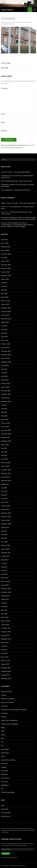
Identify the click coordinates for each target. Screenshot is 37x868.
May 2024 (4, 290)
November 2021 (6, 394)
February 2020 (6, 463)
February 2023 (6, 344)
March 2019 (5, 502)
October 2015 (5, 635)
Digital (3, 728)
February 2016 (6, 621)
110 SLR (3, 695)
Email (3, 122)
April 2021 (4, 416)
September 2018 (6, 524)
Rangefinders (5, 785)
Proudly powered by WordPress (18, 866)
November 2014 (6, 671)
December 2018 (6, 513)
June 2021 (4, 409)
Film (2, 742)
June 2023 (4, 329)
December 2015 (6, 628)
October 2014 (5, 675)
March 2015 (5, 657)
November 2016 (6, 592)
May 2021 (4, 412)
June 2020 (4, 452)
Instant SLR (4, 764)
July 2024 (4, 283)
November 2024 (6, 268)
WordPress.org (6, 816)
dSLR (3, 731)
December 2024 (6, 265)
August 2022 (5, 365)
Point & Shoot (5, 778)
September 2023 (6, 319)
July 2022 (4, 369)
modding (4, 767)
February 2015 (6, 660)
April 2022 (4, 376)
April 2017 (4, 574)
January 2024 (5, 304)
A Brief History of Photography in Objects (14, 710)
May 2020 (4, 455)
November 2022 (6, 355)
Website (4, 131)
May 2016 (4, 610)
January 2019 (5, 509)
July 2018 (4, 531)
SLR (2, 789)
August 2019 (5, 484)
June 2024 (4, 286)
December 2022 (6, 351)
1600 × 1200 (11, 22)
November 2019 (6, 473)
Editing (3, 735)
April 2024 (4, 293)
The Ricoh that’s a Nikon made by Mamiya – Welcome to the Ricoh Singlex (17, 226)
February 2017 (6, 581)
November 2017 (6, 553)
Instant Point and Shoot (8, 760)
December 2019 (6, 470)
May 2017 (4, 571)
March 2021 (5, 419)
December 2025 (6, 254)
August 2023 (5, 322)
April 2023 (4, 337)
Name (3, 114)
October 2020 (5, 437)
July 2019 (4, 488)
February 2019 (6, 506)
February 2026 (6, 247)
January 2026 (5, 250)
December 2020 (6, 430)
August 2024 (5, 279)
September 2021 (6, 401)
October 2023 (5, 315)
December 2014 (6, 668)
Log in (3, 805)
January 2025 (5, 261)
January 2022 (5, 387)
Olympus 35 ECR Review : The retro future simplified (19, 219)
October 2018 (5, 520)
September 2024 (6, 275)
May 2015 (4, 650)
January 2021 (5, 427)
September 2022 (6, 362)
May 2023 (4, 333)
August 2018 (5, 527)
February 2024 (6, 301)
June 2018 (4, 535)
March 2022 (5, 380)
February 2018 (6, 545)
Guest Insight (5, 749)
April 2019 (4, 499)
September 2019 (6, 481)
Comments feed (6, 813)
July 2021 (4, 405)
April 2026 (4, 240)
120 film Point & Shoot (8, 699)
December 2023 (6, 308)
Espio (3, 738)
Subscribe (6, 854)
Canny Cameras (7, 10)
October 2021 (5, 398)
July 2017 (4, 563)
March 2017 (5, 578)
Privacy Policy (5, 866)
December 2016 (6, 589)
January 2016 (5, 624)
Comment (5, 88)
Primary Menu (35, 10)
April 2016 (4, 614)
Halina (3, 756)
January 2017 (5, 585)
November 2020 (6, 434)
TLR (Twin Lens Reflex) (8, 792)
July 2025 (4, 258)
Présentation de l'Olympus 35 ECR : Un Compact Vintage (18, 217)
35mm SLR (4, 706)
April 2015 (4, 653)
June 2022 (4, 373)
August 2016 (5, 599)
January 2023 (5, 347)
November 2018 (6, 517)
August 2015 (5, 642)
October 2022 (5, 358)
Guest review (5, 753)
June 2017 (4, 567)
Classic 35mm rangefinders (9, 720)
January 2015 (5, 664)
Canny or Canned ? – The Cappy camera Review (15, 172)
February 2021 (6, 423)
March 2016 (5, 617)
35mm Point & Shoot (7, 702)
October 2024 (5, 272)
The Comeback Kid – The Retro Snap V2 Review (15, 190)
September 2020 (6, 441)
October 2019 (5, 477)
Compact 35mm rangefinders (10, 724)
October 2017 (5, 556)
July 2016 (4, 603)
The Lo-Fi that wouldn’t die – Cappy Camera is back (17, 181)
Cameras (4, 717)
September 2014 (6, 678)
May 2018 (4, 538)
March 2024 (5, 297)
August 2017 (5, 560)
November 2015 (6, 632)
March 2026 (5, 243)
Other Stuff (4, 771)
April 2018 (4, 542)
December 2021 (6, 391)
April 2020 (4, 459)
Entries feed (5, 809)
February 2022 (6, 383)
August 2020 (5, 445)
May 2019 (4, 495)
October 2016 (5, 596)
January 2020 (5, 466)
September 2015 (6, 639)
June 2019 (4, 491)
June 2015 (4, 646)
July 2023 (4, 326)
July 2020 (4, 448)
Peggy (3, 203)
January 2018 (5, 549)
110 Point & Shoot (7, 692)
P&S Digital (4, 774)
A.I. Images (4, 713)
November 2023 (6, 311)
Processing (4, 781)
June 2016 (4, 607)
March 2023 (5, 340)
